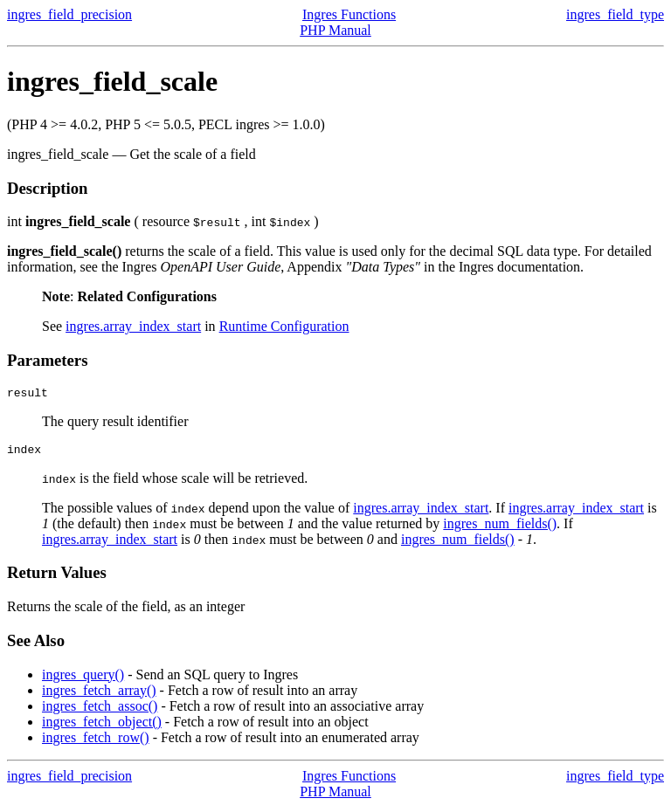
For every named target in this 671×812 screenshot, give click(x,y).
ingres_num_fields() (500, 529)
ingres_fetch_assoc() (100, 711)
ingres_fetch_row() (96, 743)
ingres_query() (83, 680)
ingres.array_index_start (133, 326)
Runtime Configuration (284, 326)
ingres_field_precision (69, 14)
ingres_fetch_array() (99, 695)
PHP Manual (335, 30)
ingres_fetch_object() (102, 727)
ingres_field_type (615, 14)
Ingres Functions (349, 14)
